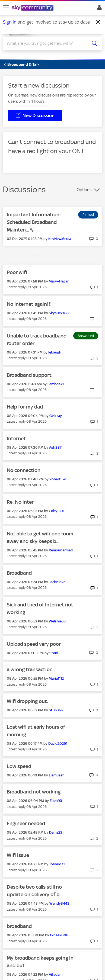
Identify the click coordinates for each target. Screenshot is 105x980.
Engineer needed (26, 823)
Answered (86, 336)
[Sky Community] (33, 8)
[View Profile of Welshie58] (57, 621)
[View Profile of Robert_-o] (58, 479)
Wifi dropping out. (27, 701)
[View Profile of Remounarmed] (61, 550)
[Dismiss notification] (98, 22)
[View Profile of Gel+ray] (56, 416)
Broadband (19, 573)
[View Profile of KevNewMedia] (60, 239)
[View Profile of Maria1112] (56, 678)
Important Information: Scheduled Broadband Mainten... (34, 222)
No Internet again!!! (29, 304)
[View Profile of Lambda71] (56, 384)
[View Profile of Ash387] (55, 447)
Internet (16, 438)
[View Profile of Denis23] (56, 832)
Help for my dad (25, 407)
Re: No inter (20, 502)
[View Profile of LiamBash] (57, 775)
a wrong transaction (30, 669)
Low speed (19, 766)
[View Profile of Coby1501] (57, 511)
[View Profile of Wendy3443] (59, 903)
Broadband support (29, 375)
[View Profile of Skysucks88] (59, 313)
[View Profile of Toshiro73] (57, 864)
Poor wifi (17, 272)
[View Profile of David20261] (58, 743)
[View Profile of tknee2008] (59, 935)
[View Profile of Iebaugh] (55, 352)
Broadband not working (34, 792)
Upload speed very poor (34, 644)
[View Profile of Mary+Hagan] (59, 281)
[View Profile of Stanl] (54, 653)
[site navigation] (6, 8)
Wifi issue (18, 855)
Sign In (98, 9)
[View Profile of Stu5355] (56, 710)
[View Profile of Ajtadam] (56, 974)
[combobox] (48, 43)
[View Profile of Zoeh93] (56, 801)
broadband (19, 926)
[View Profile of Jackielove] (57, 582)
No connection (24, 470)
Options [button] (84, 190)
